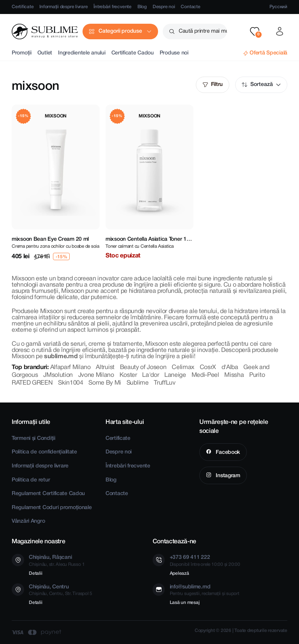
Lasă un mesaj (185, 603)
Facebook (227, 452)
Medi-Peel (205, 375)
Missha (234, 375)
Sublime (138, 383)
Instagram (227, 476)
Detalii (35, 573)
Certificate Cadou (133, 53)
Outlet (45, 53)
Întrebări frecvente (112, 7)
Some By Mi (105, 383)
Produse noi (174, 53)
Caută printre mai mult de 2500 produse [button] (203, 31)
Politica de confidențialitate (44, 452)
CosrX (208, 367)
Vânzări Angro (28, 521)
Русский (278, 7)
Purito (257, 375)
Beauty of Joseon (143, 367)
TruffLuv (164, 383)
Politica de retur (31, 480)
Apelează (179, 573)
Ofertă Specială (268, 53)
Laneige (175, 375)
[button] (255, 31)
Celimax (183, 367)
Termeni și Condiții (33, 438)
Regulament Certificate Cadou (48, 494)
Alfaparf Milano (70, 367)
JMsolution (58, 375)
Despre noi (164, 7)
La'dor (150, 375)
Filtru (217, 85)
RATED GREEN (32, 383)
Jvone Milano (96, 375)
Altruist (105, 367)
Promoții (22, 53)
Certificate (23, 7)
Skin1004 (70, 383)
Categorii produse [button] (120, 31)
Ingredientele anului (82, 53)
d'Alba (230, 367)
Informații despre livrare (63, 7)
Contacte (190, 7)
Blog (142, 7)
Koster (128, 375)
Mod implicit (278, 85)
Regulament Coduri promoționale (52, 508)
